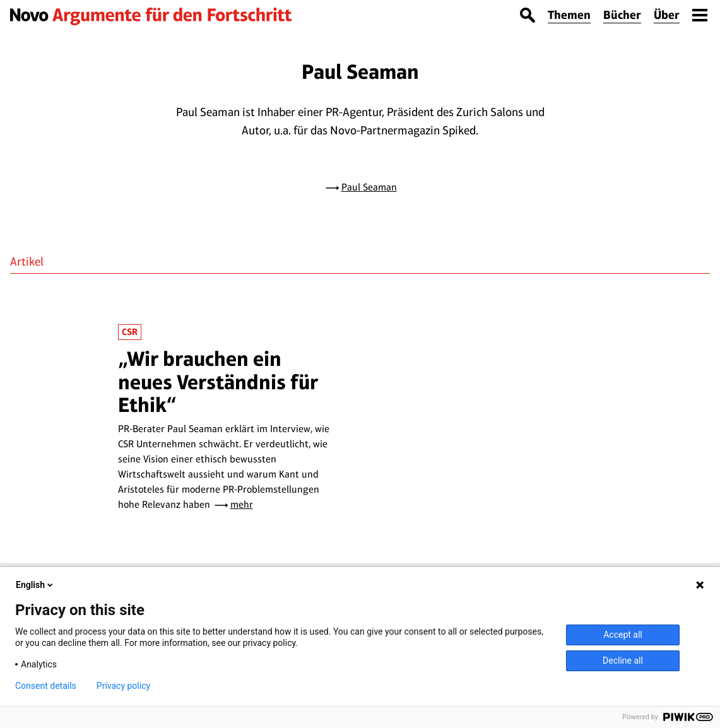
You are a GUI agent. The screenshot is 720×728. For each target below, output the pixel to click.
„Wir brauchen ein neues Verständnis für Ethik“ (218, 382)
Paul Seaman (369, 187)
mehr (242, 504)
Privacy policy (123, 686)
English (35, 585)
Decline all (623, 660)
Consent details (46, 686)
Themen (569, 15)
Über (667, 15)
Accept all (623, 635)
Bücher (622, 15)
